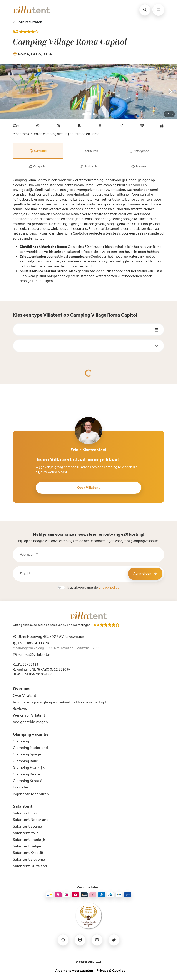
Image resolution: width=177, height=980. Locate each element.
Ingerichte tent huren (31, 794)
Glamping (21, 741)
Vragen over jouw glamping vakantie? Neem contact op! (60, 702)
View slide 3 (94, 114)
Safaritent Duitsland (30, 866)
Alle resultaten (28, 22)
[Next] (170, 92)
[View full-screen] (172, 68)
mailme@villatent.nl (32, 655)
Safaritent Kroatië (28, 853)
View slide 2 (90, 114)
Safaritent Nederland (31, 820)
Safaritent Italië (26, 833)
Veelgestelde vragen (30, 722)
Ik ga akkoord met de (93, 587)
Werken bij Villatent (29, 715)
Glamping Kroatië (28, 781)
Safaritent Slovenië (29, 859)
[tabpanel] (88, 230)
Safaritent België (27, 846)
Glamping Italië (25, 761)
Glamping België (27, 774)
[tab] (38, 151)
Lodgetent (22, 787)
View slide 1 (85, 114)
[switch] (61, 588)
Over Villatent (88, 487)
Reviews (20, 708)
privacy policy (109, 587)
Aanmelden (145, 574)
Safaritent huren (27, 813)
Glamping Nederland (30, 748)
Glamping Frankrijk (29, 767)
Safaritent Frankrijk (29, 840)
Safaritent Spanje (27, 826)
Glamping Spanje (27, 754)
